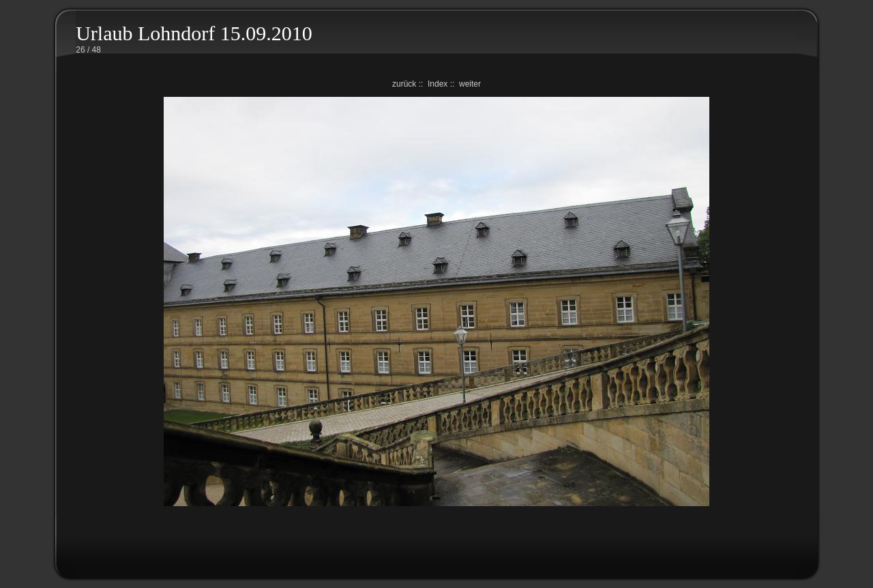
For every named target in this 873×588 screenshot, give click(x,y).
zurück (404, 84)
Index (438, 84)
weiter (470, 84)
